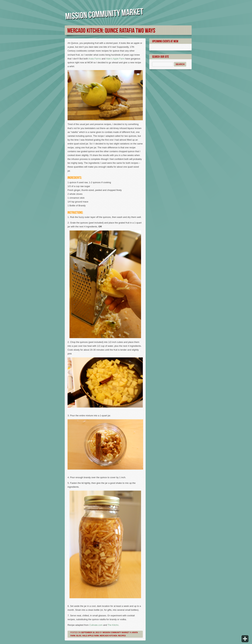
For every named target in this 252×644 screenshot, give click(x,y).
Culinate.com (96, 625)
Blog (79, 636)
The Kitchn (113, 625)
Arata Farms (95, 59)
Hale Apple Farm (90, 636)
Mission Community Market (116, 633)
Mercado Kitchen (108, 636)
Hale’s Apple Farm (115, 59)
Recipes (122, 636)
